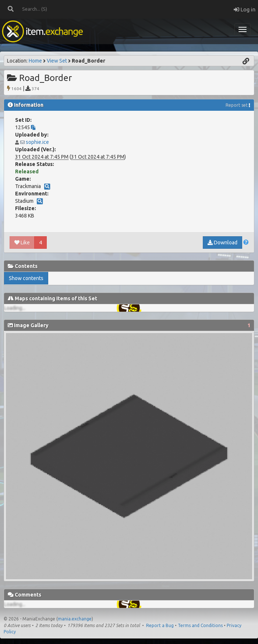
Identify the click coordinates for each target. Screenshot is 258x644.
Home (35, 61)
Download (222, 243)
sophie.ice (37, 142)
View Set (57, 61)
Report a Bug (160, 625)
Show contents (26, 278)
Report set (237, 105)
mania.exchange (75, 619)
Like (22, 243)
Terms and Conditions (200, 625)
